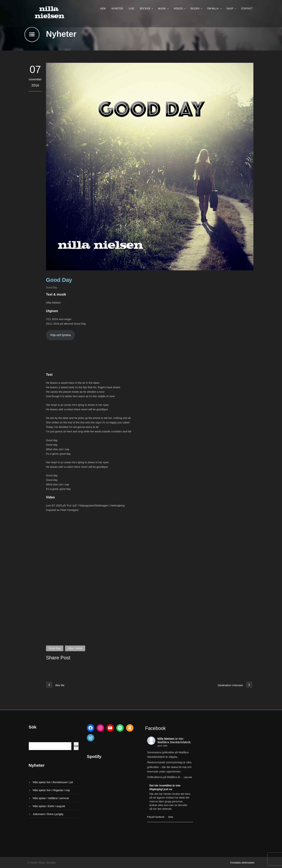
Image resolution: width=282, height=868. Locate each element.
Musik (162, 9)
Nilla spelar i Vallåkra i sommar (51, 798)
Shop (230, 9)
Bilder (195, 9)
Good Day (51, 288)
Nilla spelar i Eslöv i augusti (49, 806)
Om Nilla (213, 9)
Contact (247, 9)
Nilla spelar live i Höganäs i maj (51, 790)
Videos (178, 9)
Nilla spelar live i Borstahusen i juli (53, 782)
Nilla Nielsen (166, 739)
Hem (103, 9)
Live (131, 9)
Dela (171, 817)
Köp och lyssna (60, 335)
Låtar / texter (75, 648)
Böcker (145, 9)
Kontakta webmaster (242, 863)
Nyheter (117, 9)
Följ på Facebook (156, 817)
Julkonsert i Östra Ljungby (48, 814)
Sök (76, 746)
